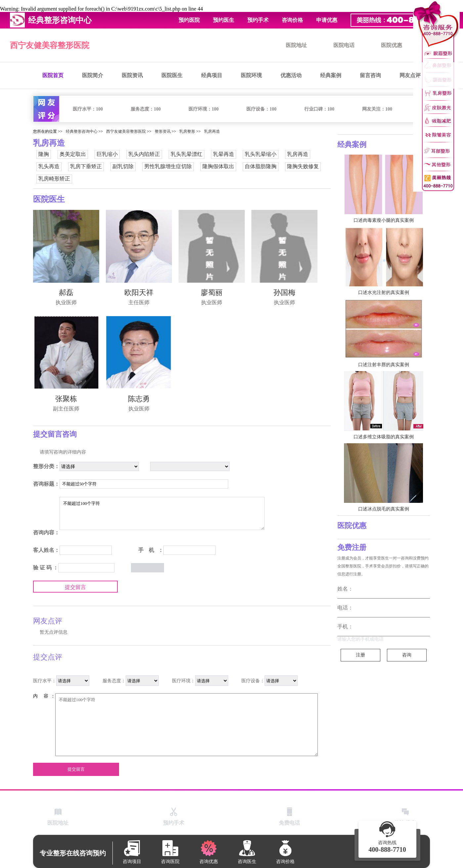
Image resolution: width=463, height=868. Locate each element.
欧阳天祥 (139, 292)
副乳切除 (123, 166)
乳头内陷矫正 (144, 154)
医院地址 (296, 45)
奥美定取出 (73, 154)
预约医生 (224, 20)
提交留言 (75, 587)
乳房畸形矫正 (54, 179)
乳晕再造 (224, 154)
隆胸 (44, 154)
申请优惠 (327, 20)
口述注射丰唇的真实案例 (384, 365)
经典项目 (212, 75)
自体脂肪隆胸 (261, 166)
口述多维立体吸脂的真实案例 (384, 437)
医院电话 (344, 45)
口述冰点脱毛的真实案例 (384, 509)
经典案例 (331, 75)
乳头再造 (49, 166)
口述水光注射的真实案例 (384, 292)
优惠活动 (291, 75)
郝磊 (66, 292)
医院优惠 (392, 45)
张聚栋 (66, 399)
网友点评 (410, 75)
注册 (360, 655)
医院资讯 (132, 75)
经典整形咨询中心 (82, 131)
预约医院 (189, 20)
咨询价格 (292, 20)
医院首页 (53, 75)
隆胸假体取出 (218, 166)
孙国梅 (284, 292)
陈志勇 (139, 399)
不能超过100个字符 (162, 513)
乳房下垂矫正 (86, 166)
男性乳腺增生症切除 (168, 166)
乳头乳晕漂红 (187, 154)
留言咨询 (370, 75)
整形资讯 (163, 131)
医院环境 (251, 75)
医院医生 (172, 75)
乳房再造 (212, 131)
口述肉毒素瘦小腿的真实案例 (384, 220)
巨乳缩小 (107, 154)
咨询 (407, 655)
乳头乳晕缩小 (261, 154)
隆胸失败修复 (303, 166)
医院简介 (93, 75)
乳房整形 (187, 131)
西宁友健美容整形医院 (50, 45)
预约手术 (258, 20)
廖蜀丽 (212, 292)
